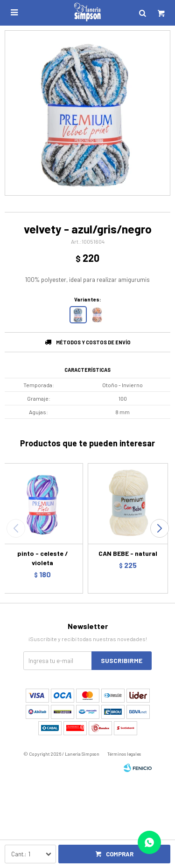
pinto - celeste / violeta (43, 558)
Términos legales (124, 754)
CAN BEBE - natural (128, 553)
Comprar (120, 854)
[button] (159, 528)
